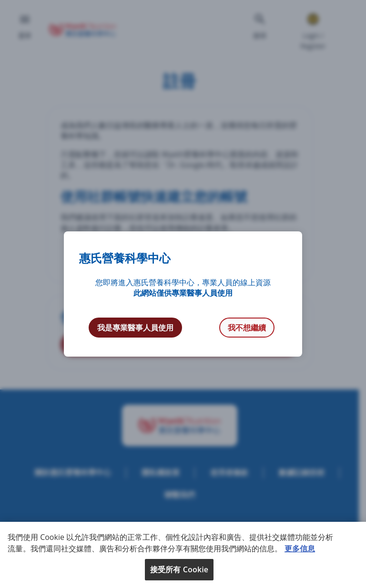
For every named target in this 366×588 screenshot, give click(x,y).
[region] (183, 555)
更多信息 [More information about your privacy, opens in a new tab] (300, 548)
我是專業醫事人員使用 (135, 328)
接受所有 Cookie (179, 569)
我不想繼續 (247, 328)
